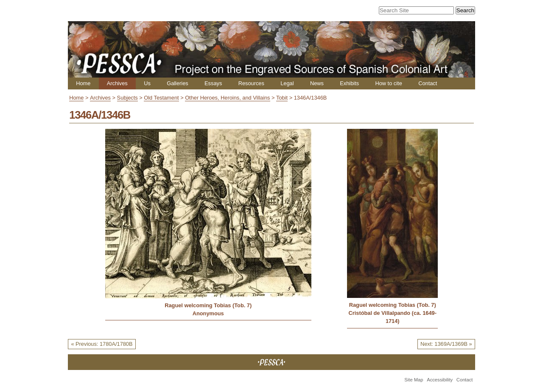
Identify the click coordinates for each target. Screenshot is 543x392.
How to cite (388, 83)
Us (147, 83)
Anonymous (208, 313)
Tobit (282, 98)
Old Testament (161, 98)
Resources (251, 83)
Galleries (178, 83)
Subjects (127, 98)
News (317, 83)
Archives (117, 83)
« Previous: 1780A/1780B (102, 344)
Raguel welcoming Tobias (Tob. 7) (208, 305)
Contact (428, 83)
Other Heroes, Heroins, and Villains (227, 98)
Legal (287, 83)
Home (83, 83)
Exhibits (349, 83)
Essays (213, 83)
